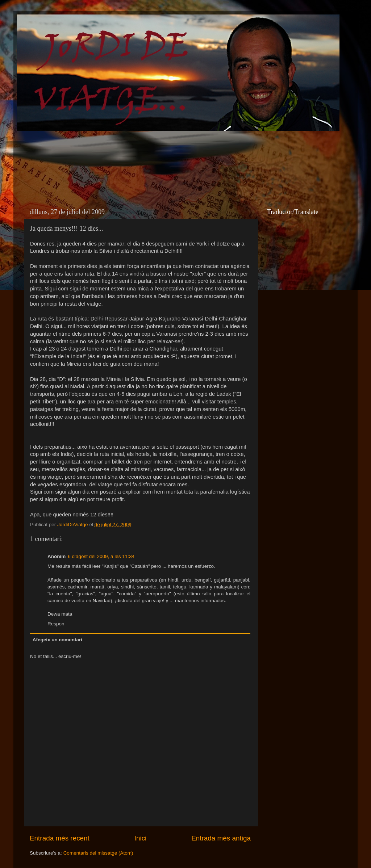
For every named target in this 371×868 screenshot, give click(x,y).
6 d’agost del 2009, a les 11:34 (101, 556)
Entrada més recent (60, 838)
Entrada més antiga (221, 838)
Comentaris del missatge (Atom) (98, 853)
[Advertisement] (154, 158)
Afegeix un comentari (57, 640)
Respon (56, 624)
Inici (141, 838)
